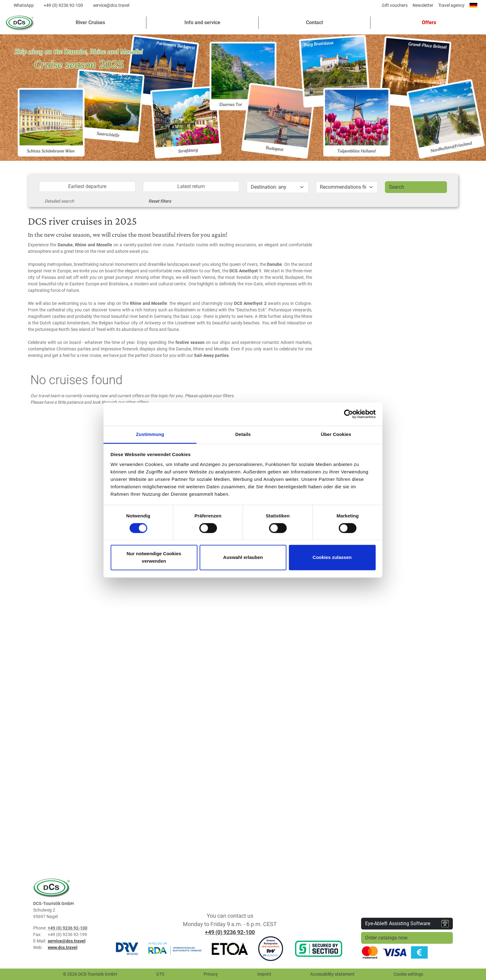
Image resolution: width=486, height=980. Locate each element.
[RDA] (175, 948)
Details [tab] (243, 434)
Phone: (40, 928)
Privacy (211, 974)
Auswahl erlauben (243, 558)
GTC (160, 974)
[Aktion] (347, 187)
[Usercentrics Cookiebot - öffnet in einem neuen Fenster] (349, 414)
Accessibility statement (332, 974)
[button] (426, 23)
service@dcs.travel (111, 5)
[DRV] (127, 948)
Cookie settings (408, 974)
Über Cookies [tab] (336, 434)
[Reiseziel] (278, 187)
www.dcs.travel (63, 947)
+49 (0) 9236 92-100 (63, 5)
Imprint (264, 974)
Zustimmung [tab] (150, 434)
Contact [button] (314, 22)
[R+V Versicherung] (271, 948)
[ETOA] (230, 948)
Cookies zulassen (332, 558)
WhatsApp (24, 5)
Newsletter (423, 5)
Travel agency (451, 5)
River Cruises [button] (90, 22)
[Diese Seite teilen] (375, 7)
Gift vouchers (395, 5)
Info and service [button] (202, 22)
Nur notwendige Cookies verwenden (154, 558)
